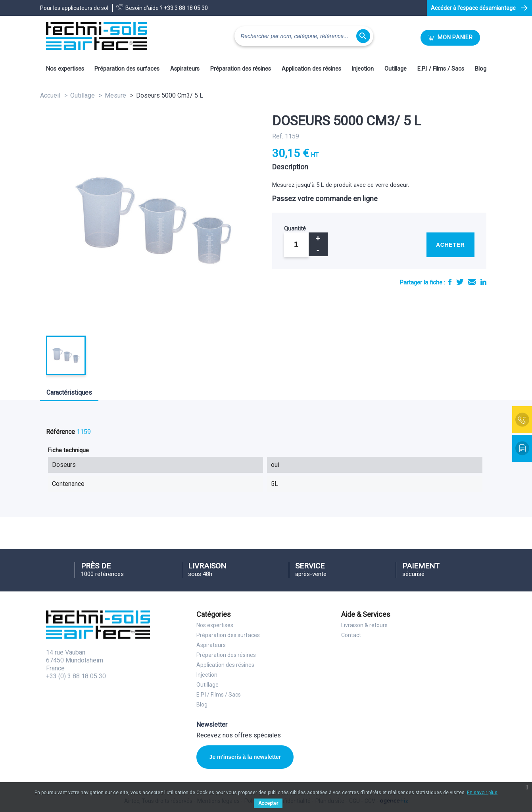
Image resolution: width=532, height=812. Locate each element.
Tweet (460, 282)
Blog (481, 69)
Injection (363, 69)
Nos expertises (65, 69)
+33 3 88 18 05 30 (186, 8)
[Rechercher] (304, 36)
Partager (450, 282)
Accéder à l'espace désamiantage (473, 8)
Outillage (396, 69)
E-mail (472, 282)
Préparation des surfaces (127, 69)
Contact (351, 635)
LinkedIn (483, 282)
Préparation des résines (241, 69)
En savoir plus (482, 793)
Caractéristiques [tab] (69, 393)
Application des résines (311, 69)
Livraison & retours (364, 625)
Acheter (450, 245)
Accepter (268, 803)
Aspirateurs (185, 69)
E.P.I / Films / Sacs (441, 69)
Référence (60, 432)
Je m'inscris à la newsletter (245, 757)
